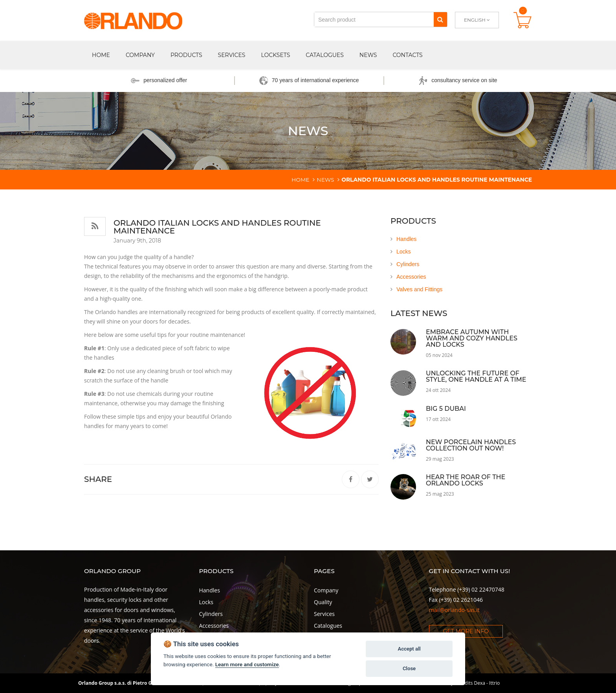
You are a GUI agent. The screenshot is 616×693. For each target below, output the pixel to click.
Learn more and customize (247, 664)
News (368, 55)
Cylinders (408, 264)
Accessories (411, 277)
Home (101, 55)
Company (326, 590)
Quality (323, 602)
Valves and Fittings (419, 289)
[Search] (440, 19)
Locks (404, 252)
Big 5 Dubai (446, 409)
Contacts (407, 55)
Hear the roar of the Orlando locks (466, 480)
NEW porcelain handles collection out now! (471, 445)
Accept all (409, 649)
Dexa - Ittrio (487, 683)
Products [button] (186, 55)
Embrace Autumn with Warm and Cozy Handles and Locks (472, 338)
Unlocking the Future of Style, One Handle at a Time (476, 376)
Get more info (466, 631)
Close (409, 668)
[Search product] (374, 19)
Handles (406, 239)
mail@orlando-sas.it (454, 610)
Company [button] (140, 55)
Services (232, 55)
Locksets (275, 55)
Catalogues (325, 55)
